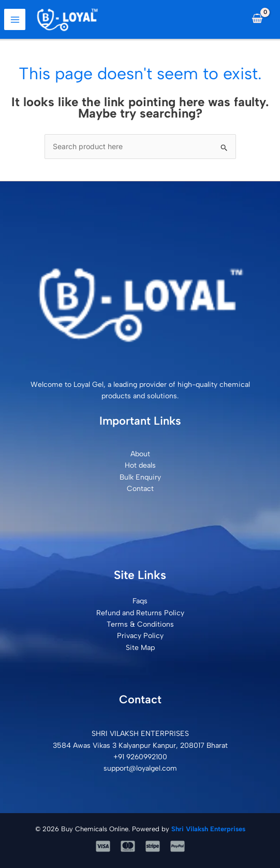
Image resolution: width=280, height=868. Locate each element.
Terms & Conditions (140, 624)
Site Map (140, 648)
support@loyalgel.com (140, 768)
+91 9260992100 (140, 757)
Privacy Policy (140, 636)
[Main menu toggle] (15, 19)
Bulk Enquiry (140, 477)
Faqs (140, 601)
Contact (140, 489)
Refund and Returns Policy (140, 613)
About (140, 454)
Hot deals (140, 465)
